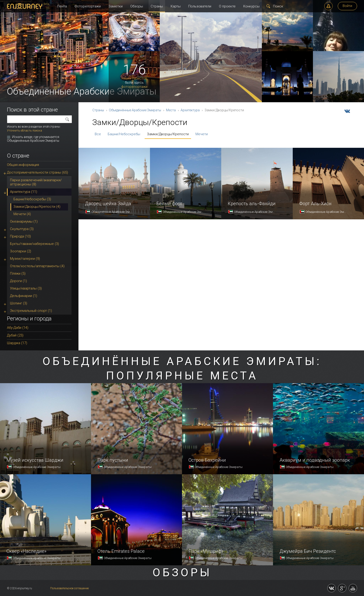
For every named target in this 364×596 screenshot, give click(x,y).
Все (98, 134)
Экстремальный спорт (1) (31, 311)
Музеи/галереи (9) (25, 259)
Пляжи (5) (18, 273)
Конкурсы (251, 6)
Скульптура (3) (22, 229)
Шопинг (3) (19, 303)
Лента (62, 6)
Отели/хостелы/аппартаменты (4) (37, 266)
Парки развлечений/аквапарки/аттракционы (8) (36, 182)
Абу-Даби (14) (18, 328)
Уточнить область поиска (24, 130)
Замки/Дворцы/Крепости (168, 134)
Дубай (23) (15, 335)
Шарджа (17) (17, 343)
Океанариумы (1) (24, 221)
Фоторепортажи (88, 6)
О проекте (227, 6)
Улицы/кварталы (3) (26, 288)
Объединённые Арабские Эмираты (135, 110)
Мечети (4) (22, 214)
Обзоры (137, 6)
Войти (347, 6)
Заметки (115, 6)
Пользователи (200, 6)
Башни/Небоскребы (124, 134)
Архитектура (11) (24, 192)
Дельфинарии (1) (24, 296)
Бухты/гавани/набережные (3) (34, 244)
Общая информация (23, 165)
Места (171, 110)
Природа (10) (20, 236)
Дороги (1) (18, 281)
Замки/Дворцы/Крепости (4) (37, 207)
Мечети (202, 134)
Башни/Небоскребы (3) (32, 199)
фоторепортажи (134, 87)
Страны (157, 6)
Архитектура (190, 110)
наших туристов (134, 78)
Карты (176, 6)
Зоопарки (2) (21, 251)
